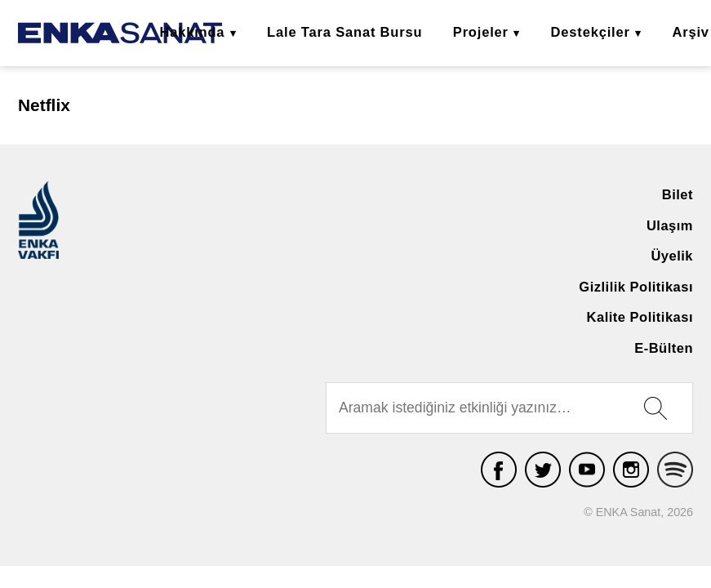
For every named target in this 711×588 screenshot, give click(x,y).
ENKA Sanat (120, 33)
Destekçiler (591, 32)
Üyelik (672, 256)
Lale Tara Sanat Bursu (344, 32)
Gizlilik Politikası (636, 287)
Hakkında (192, 32)
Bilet (678, 194)
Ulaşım (670, 225)
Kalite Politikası (640, 317)
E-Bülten (664, 348)
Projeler (481, 32)
